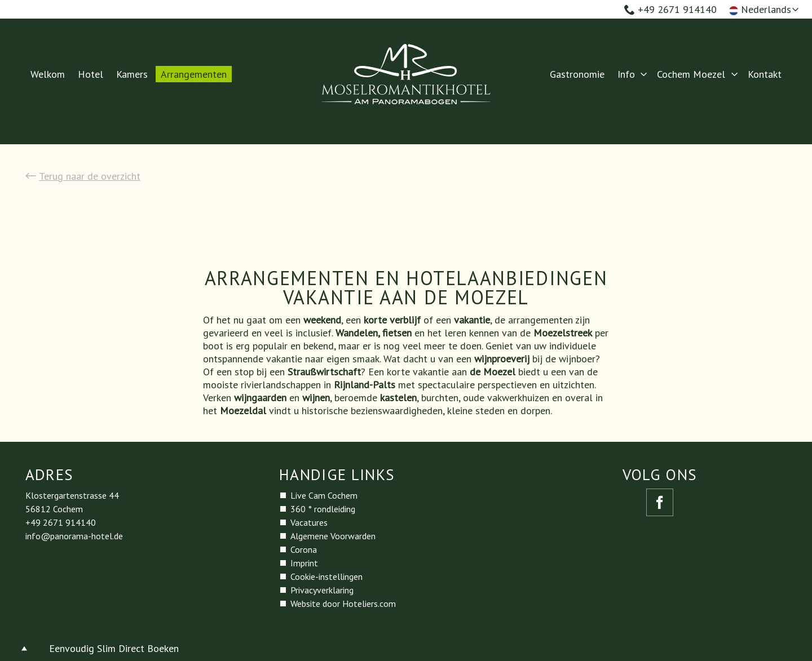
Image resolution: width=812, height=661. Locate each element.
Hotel (91, 74)
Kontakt (765, 74)
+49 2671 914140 (670, 9)
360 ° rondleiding (323, 509)
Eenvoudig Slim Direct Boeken (114, 648)
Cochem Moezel (691, 74)
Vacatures (309, 522)
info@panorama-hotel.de (74, 536)
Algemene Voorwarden (333, 536)
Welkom (48, 74)
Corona (304, 549)
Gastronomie (577, 74)
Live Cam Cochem (324, 495)
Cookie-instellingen (326, 576)
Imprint (304, 563)
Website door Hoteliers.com (343, 604)
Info (626, 74)
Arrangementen (194, 74)
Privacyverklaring (322, 590)
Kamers (132, 74)
